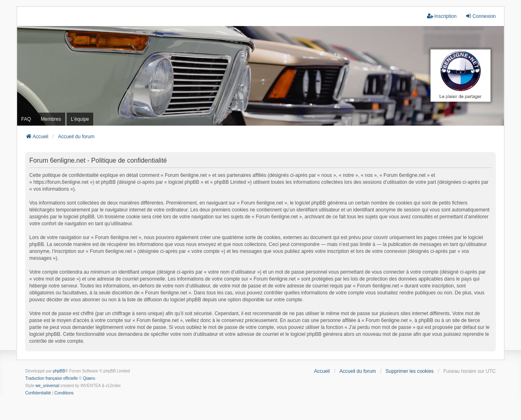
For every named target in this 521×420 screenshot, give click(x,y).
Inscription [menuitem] (442, 16)
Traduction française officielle (51, 378)
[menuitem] (38, 393)
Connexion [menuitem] (481, 16)
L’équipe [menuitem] (80, 119)
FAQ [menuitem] (26, 119)
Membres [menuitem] (51, 119)
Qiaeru (89, 378)
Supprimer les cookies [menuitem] (409, 371)
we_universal (47, 386)
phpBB (59, 371)
